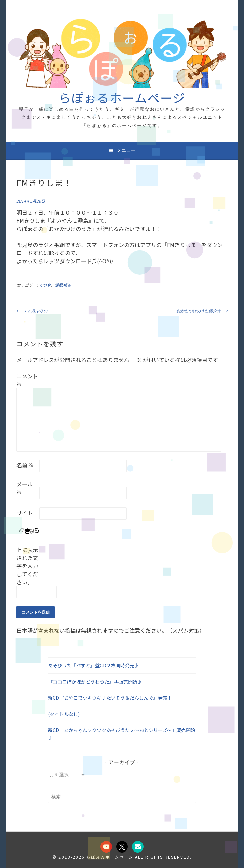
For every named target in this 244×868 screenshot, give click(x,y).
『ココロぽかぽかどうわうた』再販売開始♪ (95, 682)
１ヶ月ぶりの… (34, 310)
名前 (25, 465)
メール (25, 488)
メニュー (126, 150)
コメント (27, 380)
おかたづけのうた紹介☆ (202, 310)
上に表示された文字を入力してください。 (27, 566)
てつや (45, 285)
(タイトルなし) (64, 714)
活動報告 (63, 285)
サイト (25, 513)
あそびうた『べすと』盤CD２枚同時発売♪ (94, 665)
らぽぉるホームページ (122, 97)
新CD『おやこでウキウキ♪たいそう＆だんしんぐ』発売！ (110, 698)
